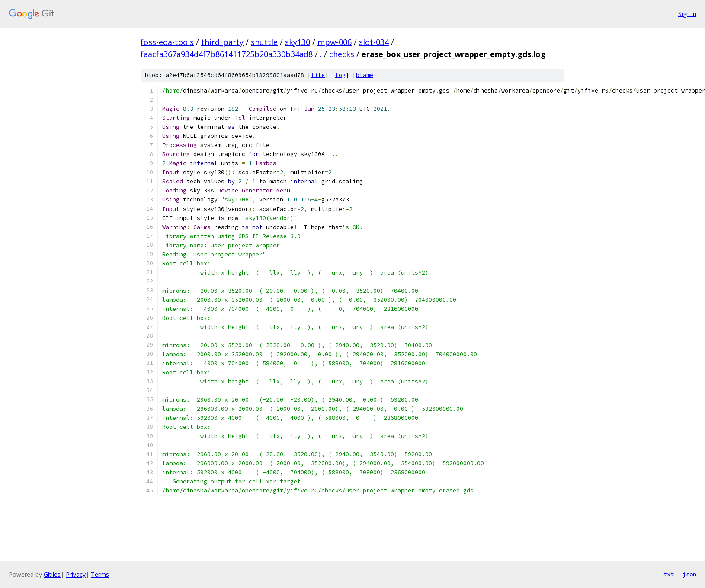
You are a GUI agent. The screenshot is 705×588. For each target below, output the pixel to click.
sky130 (298, 42)
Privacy (76, 574)
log (340, 75)
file (318, 75)
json (689, 574)
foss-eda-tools (167, 42)
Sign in (687, 14)
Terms (100, 574)
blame (365, 75)
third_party (222, 42)
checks (342, 54)
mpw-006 (335, 42)
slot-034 (374, 42)
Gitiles (52, 574)
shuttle (264, 42)
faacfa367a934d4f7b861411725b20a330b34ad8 (227, 54)
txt (669, 574)
